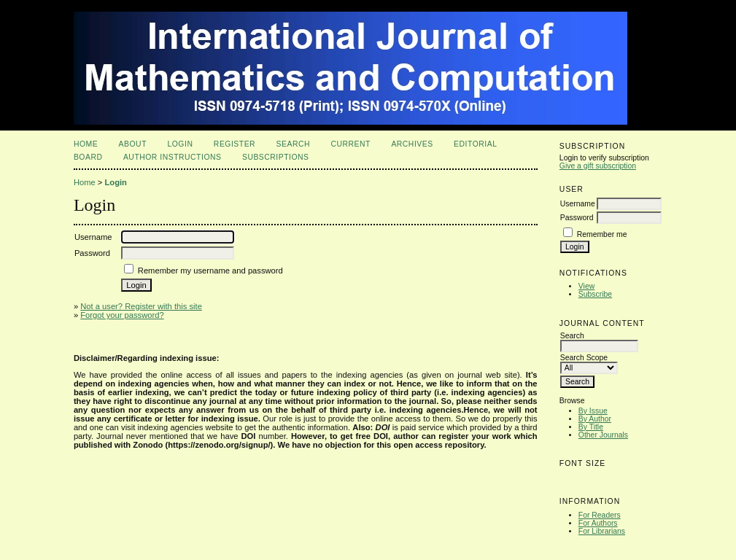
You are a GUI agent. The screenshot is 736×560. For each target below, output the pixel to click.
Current (350, 144)
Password (577, 218)
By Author (595, 419)
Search (293, 144)
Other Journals (603, 435)
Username (578, 204)
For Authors (598, 523)
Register (235, 144)
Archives (412, 144)
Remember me (602, 234)
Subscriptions (276, 157)
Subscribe (595, 294)
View (586, 286)
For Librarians (602, 531)
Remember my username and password (210, 271)
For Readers (600, 515)
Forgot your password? (122, 315)
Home (86, 144)
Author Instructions (173, 157)
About (133, 144)
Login (180, 144)
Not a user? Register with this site (141, 306)
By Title (591, 427)
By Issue (593, 411)
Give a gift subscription (598, 166)
